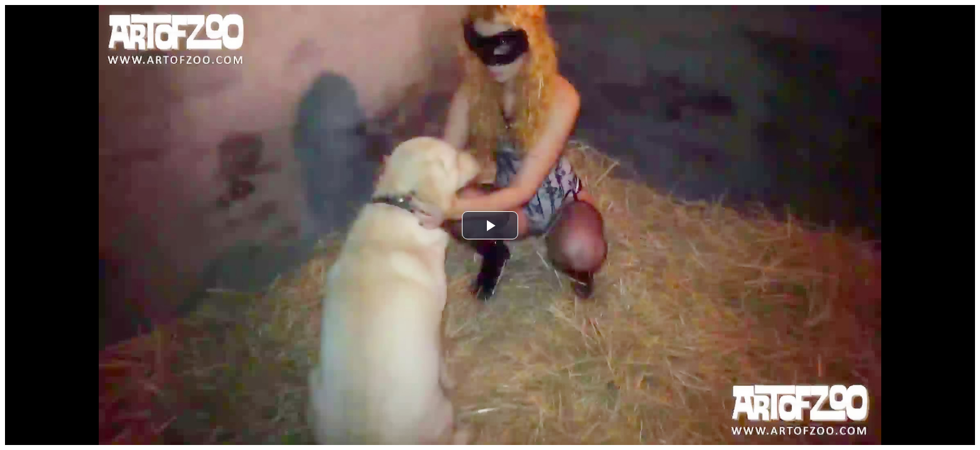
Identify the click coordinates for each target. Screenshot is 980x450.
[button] (490, 225)
